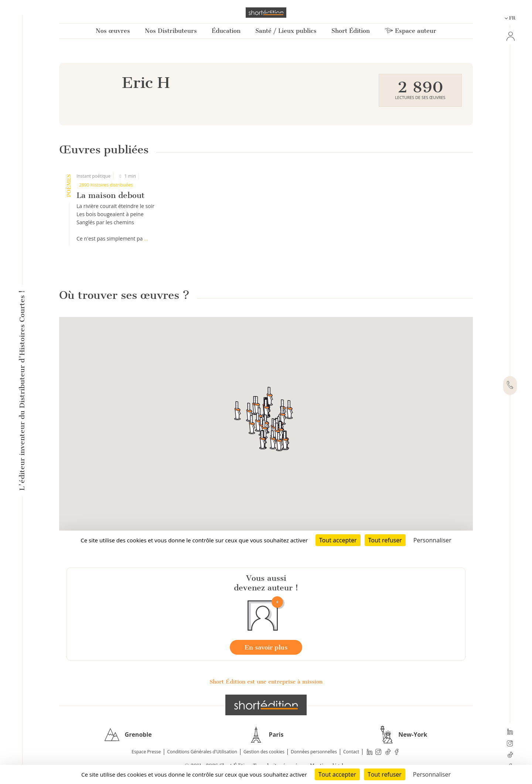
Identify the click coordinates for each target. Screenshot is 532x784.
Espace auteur (410, 31)
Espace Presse (146, 752)
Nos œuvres (113, 31)
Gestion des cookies (264, 752)
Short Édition (351, 31)
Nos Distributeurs (171, 31)
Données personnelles (314, 752)
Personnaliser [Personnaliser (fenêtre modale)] (432, 774)
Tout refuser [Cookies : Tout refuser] (385, 774)
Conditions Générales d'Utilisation (202, 752)
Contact (351, 752)
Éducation (226, 31)
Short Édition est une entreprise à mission (266, 682)
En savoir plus (266, 647)
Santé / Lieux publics (286, 31)
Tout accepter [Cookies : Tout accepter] (337, 774)
